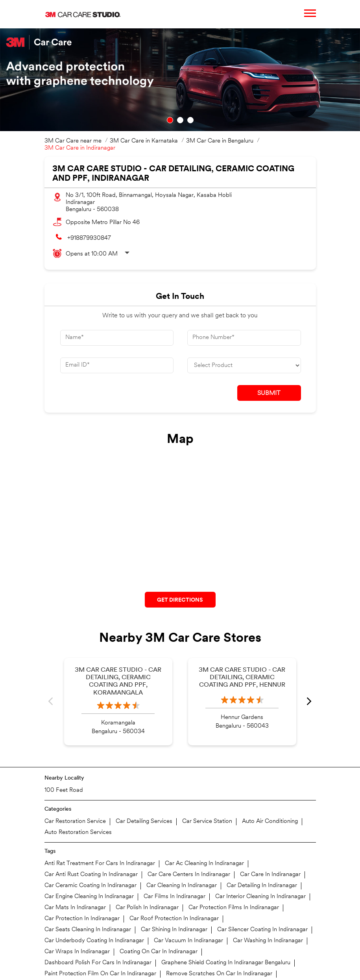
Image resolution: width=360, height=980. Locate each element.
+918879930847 (89, 238)
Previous (51, 702)
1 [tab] (170, 120)
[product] (244, 365)
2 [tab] (180, 120)
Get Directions (180, 600)
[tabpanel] (180, 80)
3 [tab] (190, 120)
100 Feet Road (64, 790)
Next (309, 702)
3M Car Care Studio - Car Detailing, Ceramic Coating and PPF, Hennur (242, 678)
